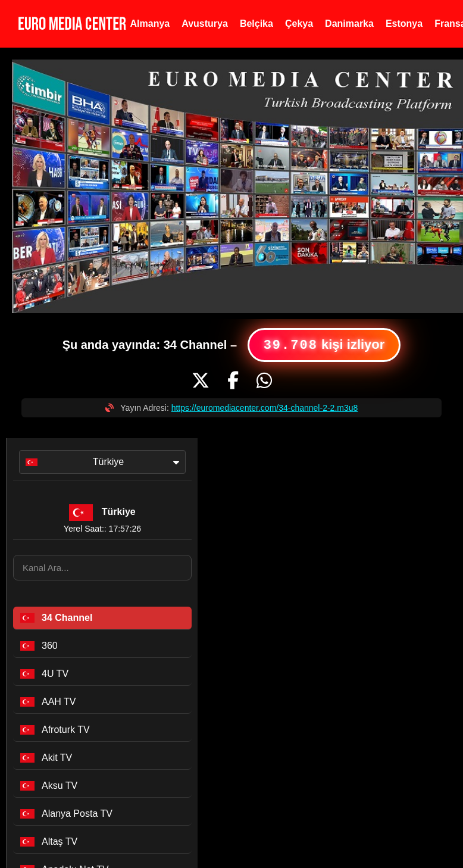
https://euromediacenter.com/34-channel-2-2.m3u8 (265, 408)
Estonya (404, 24)
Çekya (299, 24)
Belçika (256, 24)
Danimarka (349, 24)
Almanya (150, 24)
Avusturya (205, 24)
